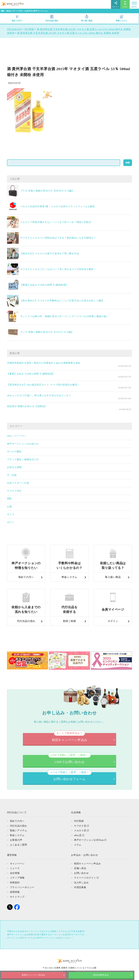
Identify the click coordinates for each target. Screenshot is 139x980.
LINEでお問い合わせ (69, 758)
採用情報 (15, 890)
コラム (78, 843)
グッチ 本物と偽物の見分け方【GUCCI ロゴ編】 (47, 332)
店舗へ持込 (80, 867)
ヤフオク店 (80, 825)
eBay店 (78, 834)
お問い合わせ (81, 871)
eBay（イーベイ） (17, 436)
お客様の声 (16, 839)
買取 (9, 499)
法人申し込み (81, 881)
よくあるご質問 (19, 843)
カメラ (11, 514)
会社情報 (15, 871)
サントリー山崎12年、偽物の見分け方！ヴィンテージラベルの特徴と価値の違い (64, 316)
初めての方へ (17, 18)
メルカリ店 (80, 829)
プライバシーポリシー (22, 885)
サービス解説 (14, 452)
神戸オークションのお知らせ (23, 444)
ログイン (116, 5)
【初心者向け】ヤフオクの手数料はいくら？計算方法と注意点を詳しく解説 (62, 301)
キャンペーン (17, 862)
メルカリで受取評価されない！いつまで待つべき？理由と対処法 (56, 222)
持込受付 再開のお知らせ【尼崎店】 (27, 406)
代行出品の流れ (52, 18)
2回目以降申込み (104, 975)
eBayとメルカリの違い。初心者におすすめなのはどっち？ (39, 395)
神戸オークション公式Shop (89, 839)
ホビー (11, 522)
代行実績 (79, 820)
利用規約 (15, 881)
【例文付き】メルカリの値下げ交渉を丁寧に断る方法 (50, 254)
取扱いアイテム (19, 829)
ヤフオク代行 (14, 491)
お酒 (9, 507)
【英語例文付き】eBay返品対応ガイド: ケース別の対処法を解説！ (43, 385)
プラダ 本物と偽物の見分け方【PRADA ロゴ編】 (47, 191)
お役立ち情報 (14, 467)
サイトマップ (17, 895)
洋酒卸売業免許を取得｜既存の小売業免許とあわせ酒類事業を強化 (44, 363)
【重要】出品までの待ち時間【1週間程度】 (44, 285)
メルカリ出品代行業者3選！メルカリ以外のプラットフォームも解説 (58, 206)
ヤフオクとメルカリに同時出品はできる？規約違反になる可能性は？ (58, 238)
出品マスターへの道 (18, 483)
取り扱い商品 (87, 18)
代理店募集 (80, 885)
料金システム (121, 18)
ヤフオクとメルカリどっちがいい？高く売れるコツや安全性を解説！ (58, 269)
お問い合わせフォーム (69, 776)
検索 (128, 163)
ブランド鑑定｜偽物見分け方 (23, 459)
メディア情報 (17, 876)
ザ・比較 (12, 475)
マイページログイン (85, 876)
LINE (125, 5)
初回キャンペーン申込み (35, 975)
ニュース (15, 867)
